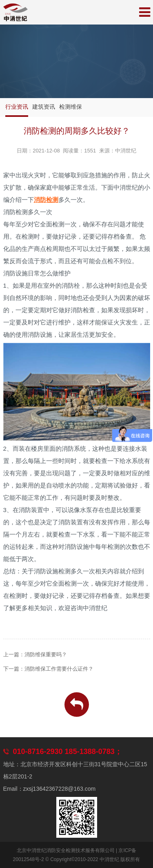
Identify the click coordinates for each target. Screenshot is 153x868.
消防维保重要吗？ (46, 654)
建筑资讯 (44, 107)
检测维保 (71, 107)
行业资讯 (17, 107)
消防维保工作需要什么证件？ (59, 669)
